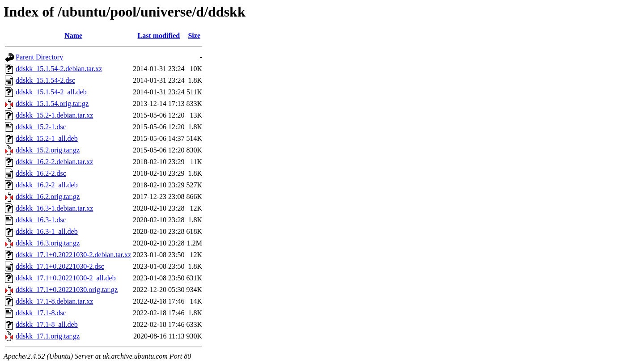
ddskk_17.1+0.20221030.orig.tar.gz (67, 290)
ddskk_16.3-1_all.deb (47, 231)
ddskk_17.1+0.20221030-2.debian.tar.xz (73, 255)
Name (73, 36)
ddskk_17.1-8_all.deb (47, 324)
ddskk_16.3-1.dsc (41, 220)
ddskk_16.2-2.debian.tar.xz (54, 162)
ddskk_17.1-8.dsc (41, 313)
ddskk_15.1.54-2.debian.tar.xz (59, 69)
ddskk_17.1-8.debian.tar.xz (54, 301)
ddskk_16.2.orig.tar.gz (48, 197)
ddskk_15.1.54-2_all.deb (51, 92)
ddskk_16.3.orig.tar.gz (48, 243)
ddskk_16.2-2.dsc (41, 173)
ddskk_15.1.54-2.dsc (45, 80)
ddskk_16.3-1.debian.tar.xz (54, 208)
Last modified (159, 36)
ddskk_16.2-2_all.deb (47, 185)
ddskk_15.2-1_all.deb (47, 138)
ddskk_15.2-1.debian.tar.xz (54, 115)
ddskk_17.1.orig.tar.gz (48, 336)
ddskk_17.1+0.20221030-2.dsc (60, 266)
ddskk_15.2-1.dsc (41, 127)
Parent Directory (39, 57)
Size (194, 36)
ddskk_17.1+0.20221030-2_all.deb (66, 278)
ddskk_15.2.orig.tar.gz (48, 150)
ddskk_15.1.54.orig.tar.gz (52, 104)
